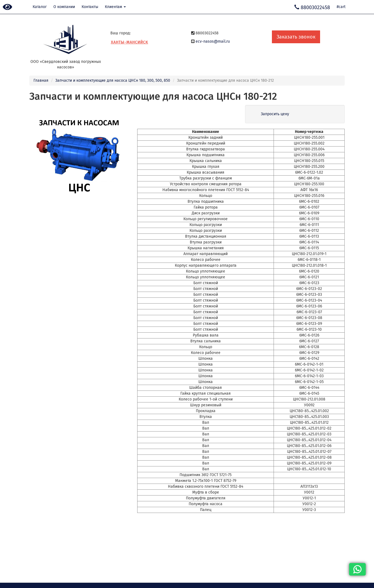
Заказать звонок (296, 37)
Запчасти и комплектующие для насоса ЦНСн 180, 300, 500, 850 (113, 80)
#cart (341, 7)
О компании (64, 7)
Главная (41, 80)
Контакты (90, 7)
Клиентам (115, 7)
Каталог (40, 7)
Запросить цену (275, 114)
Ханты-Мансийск (130, 42)
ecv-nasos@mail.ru (213, 41)
